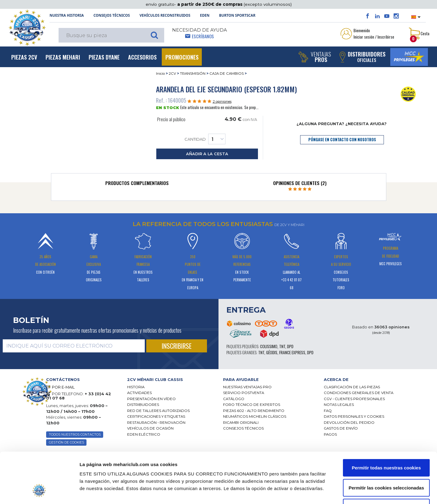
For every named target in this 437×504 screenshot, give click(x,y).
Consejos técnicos (112, 15)
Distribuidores (143, 405)
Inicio (160, 74)
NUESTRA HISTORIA (67, 15)
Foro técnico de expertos (252, 405)
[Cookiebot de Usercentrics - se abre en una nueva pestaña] (39, 492)
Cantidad (205, 139)
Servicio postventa (244, 393)
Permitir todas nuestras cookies (386, 424)
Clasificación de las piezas (352, 387)
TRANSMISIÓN (193, 74)
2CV (172, 74)
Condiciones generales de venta (359, 393)
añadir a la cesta (207, 154)
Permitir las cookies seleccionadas (386, 444)
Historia (136, 387)
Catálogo (234, 399)
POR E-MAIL (63, 387)
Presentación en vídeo (151, 399)
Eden (205, 15)
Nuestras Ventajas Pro (247, 387)
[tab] (137, 184)
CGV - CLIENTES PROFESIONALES (354, 399)
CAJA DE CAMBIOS (227, 74)
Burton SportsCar (237, 15)
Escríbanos (203, 36)
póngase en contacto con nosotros (342, 140)
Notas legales (339, 405)
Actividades (139, 393)
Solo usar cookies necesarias (386, 464)
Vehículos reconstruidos (165, 15)
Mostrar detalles (325, 492)
